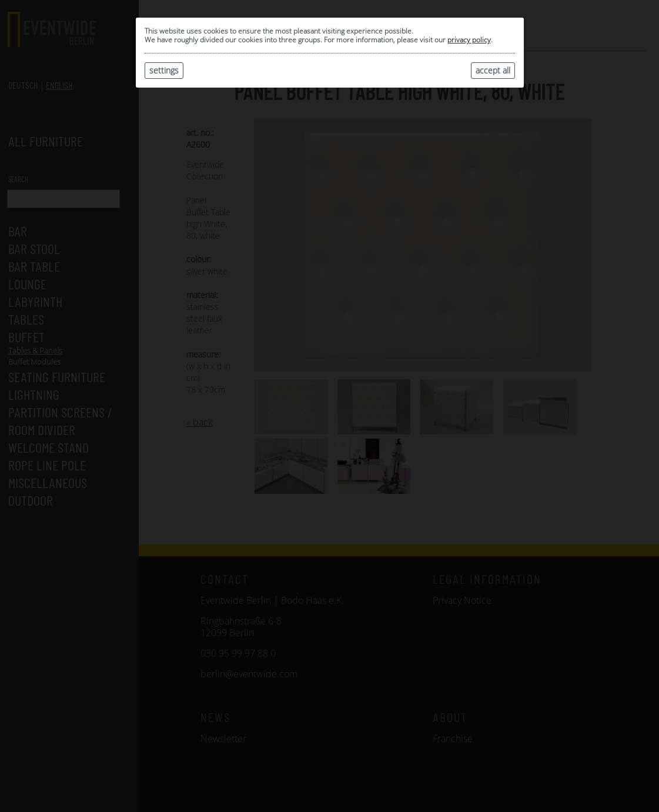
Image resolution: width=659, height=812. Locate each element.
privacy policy (469, 40)
